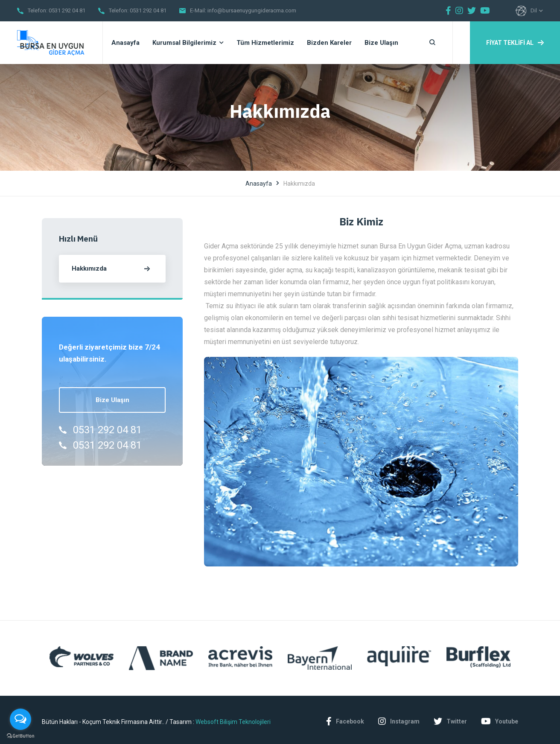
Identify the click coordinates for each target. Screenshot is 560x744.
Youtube (500, 721)
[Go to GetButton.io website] (20, 735)
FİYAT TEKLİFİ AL (515, 43)
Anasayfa (259, 184)
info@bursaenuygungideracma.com (252, 10)
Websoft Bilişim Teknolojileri (233, 722)
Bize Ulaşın (112, 400)
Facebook (345, 721)
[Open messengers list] (20, 719)
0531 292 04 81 (67, 10)
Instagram (399, 721)
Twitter (450, 721)
